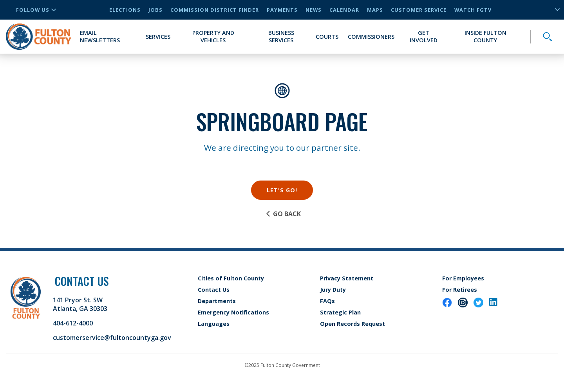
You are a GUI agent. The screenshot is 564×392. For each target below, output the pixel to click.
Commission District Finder (215, 10)
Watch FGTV (473, 10)
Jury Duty (333, 290)
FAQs (327, 301)
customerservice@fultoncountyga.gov (112, 338)
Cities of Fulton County (231, 278)
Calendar (344, 10)
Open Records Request (352, 324)
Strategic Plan (340, 312)
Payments (282, 10)
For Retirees (460, 290)
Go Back (283, 214)
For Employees (463, 278)
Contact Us (214, 290)
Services (158, 37)
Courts (327, 37)
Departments (217, 301)
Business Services (281, 36)
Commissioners (371, 37)
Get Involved (424, 36)
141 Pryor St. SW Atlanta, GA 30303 (80, 304)
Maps (375, 10)
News (314, 10)
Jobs (155, 10)
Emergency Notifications (233, 312)
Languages (214, 324)
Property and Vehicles (213, 36)
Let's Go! (282, 190)
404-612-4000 (73, 323)
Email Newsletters (100, 36)
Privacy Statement (347, 278)
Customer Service (419, 10)
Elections (125, 10)
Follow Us (36, 10)
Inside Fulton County (485, 36)
